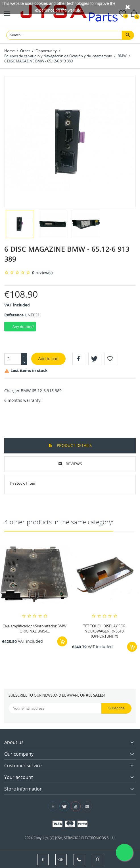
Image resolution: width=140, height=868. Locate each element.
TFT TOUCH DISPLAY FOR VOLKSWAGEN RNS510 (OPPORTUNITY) (104, 631)
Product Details (74, 445)
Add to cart (48, 359)
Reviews (74, 464)
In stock (17, 483)
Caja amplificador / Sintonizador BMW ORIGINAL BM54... (35, 629)
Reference (14, 315)
